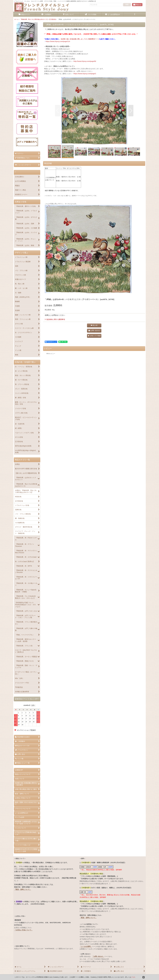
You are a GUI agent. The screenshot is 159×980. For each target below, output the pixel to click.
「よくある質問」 (86, 947)
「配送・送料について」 (23, 889)
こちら (133, 977)
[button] (135, 14)
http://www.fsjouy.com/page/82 (85, 61)
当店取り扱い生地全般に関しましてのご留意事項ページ (80, 39)
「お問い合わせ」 (98, 956)
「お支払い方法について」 (23, 930)
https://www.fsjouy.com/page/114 (58, 41)
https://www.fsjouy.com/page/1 (85, 74)
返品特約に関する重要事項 (55, 319)
